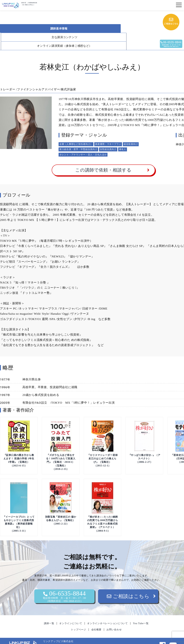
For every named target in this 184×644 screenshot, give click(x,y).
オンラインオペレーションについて (108, 615)
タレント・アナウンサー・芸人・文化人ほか (83, 146)
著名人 (123, 141)
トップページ (78, 621)
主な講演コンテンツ (93, 29)
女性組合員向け (108, 141)
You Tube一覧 (141, 615)
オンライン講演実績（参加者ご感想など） (35, 37)
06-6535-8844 (64, 588)
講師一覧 (49, 615)
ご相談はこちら (128, 588)
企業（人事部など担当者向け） (76, 135)
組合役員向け (131, 135)
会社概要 (96, 621)
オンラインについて (71, 615)
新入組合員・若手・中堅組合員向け (78, 141)
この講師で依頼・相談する (103, 161)
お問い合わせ (114, 621)
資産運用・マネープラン (108, 135)
